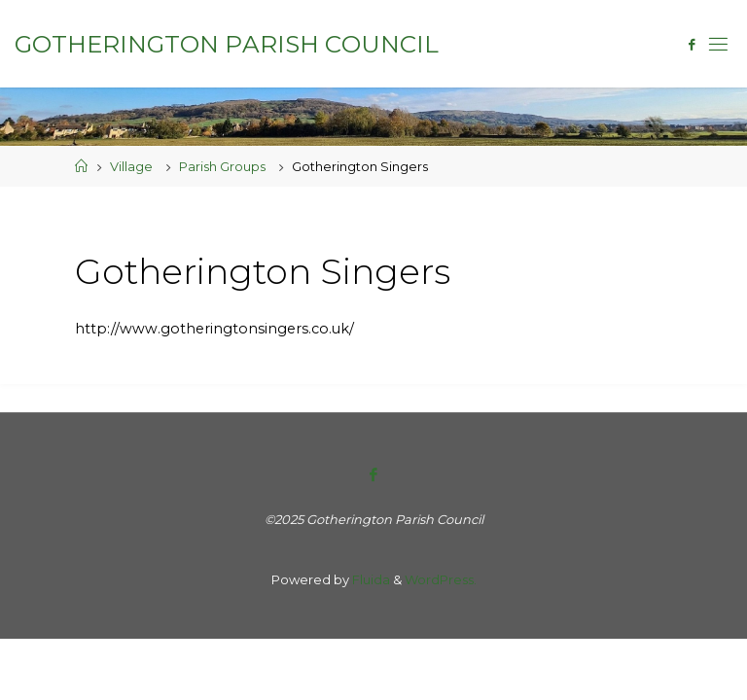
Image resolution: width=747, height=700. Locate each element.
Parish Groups (222, 166)
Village (131, 166)
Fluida (370, 579)
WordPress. (441, 579)
